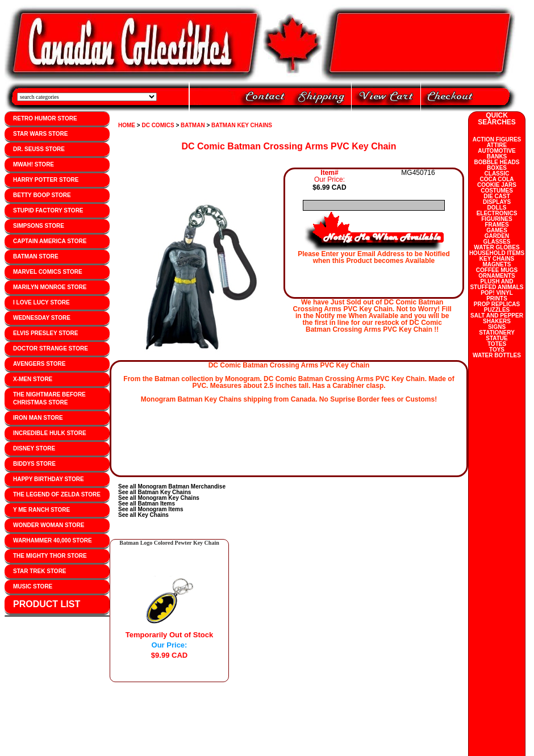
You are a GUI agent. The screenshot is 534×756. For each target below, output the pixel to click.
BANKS (497, 156)
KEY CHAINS (497, 259)
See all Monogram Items (151, 509)
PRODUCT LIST (47, 604)
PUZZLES (497, 310)
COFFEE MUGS (497, 270)
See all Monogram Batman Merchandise (172, 486)
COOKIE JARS (497, 185)
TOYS (497, 350)
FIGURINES (497, 219)
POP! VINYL (497, 293)
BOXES (497, 168)
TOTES (497, 344)
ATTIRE (497, 145)
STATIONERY (497, 333)
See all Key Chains (143, 515)
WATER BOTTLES (497, 355)
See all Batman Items (147, 504)
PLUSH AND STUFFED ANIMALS (497, 284)
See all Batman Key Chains (155, 492)
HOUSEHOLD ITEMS (497, 253)
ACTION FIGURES (497, 139)
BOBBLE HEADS (497, 162)
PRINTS (497, 298)
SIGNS (497, 327)
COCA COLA (497, 179)
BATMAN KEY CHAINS (242, 125)
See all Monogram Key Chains (159, 498)
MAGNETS (497, 264)
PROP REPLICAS (497, 304)
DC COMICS (158, 125)
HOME (127, 125)
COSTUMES (497, 191)
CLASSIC (497, 174)
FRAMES (497, 225)
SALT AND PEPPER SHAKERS (497, 318)
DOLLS (497, 208)
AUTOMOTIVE (497, 151)
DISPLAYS (497, 202)
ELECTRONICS (497, 213)
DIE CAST (497, 196)
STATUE (497, 338)
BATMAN (193, 125)
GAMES (497, 230)
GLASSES (497, 242)
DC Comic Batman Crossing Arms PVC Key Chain (289, 146)
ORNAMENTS (497, 276)
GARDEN (497, 236)
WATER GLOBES (497, 247)
